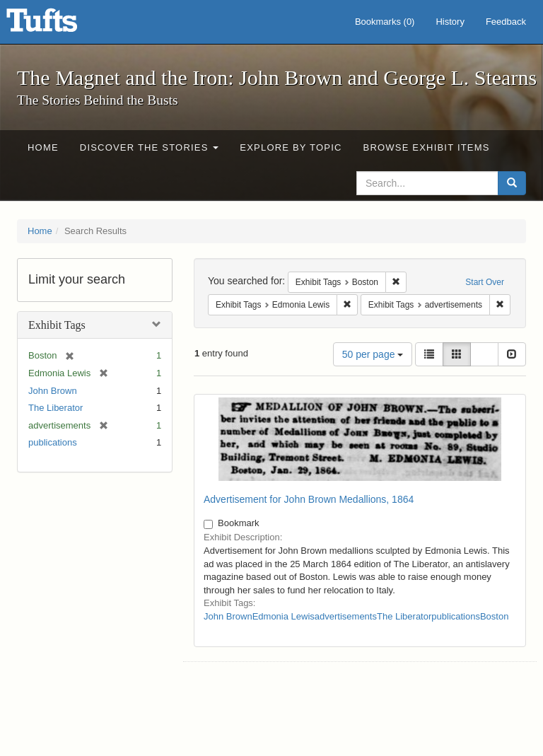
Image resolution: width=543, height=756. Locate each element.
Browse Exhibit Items (427, 147)
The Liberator (56, 408)
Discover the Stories (150, 147)
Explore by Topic (291, 147)
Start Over (485, 282)
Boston (494, 616)
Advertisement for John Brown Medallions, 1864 (309, 499)
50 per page (373, 354)
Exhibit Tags (57, 325)
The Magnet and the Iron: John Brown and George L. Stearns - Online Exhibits (59, 25)
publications (53, 442)
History (450, 22)
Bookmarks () (385, 22)
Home (43, 147)
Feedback (506, 22)
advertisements (346, 616)
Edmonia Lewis (284, 616)
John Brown (53, 391)
